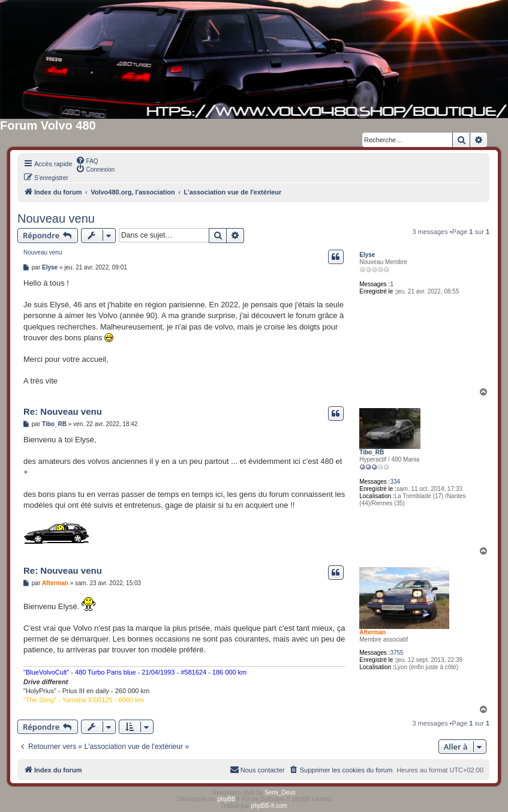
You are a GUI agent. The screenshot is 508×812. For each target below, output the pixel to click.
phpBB (227, 799)
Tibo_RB (372, 452)
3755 (396, 653)
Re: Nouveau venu (63, 411)
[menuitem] (87, 160)
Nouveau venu (56, 218)
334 (395, 482)
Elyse (367, 255)
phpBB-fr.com (270, 806)
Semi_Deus (280, 792)
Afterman (372, 632)
